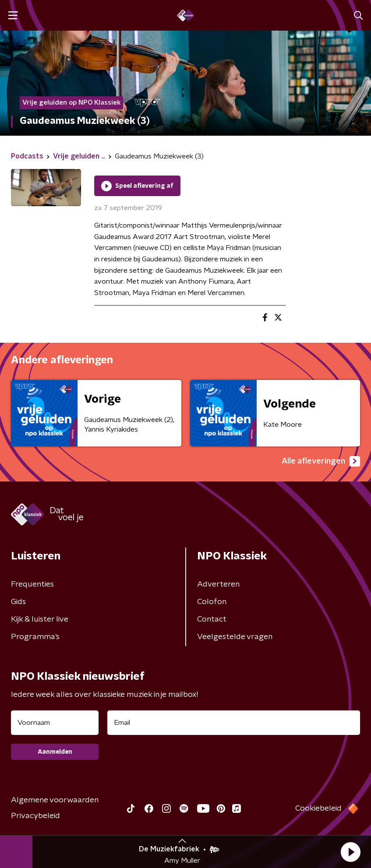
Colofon (212, 602)
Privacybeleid (35, 816)
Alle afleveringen (321, 461)
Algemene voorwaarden (55, 800)
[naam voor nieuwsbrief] (55, 723)
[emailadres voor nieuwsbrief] (234, 723)
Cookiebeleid (318, 808)
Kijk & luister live (40, 619)
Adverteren (218, 584)
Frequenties (32, 584)
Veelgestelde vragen (235, 637)
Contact (212, 619)
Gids (18, 602)
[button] (350, 852)
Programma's (35, 637)
